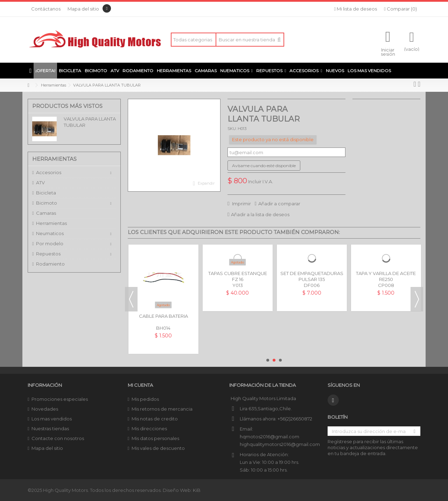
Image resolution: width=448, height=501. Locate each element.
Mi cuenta (140, 385)
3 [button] (280, 360)
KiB (197, 490)
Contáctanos (46, 9)
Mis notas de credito (155, 419)
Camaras (46, 213)
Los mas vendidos (52, 419)
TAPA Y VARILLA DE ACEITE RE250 (386, 276)
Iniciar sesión (388, 52)
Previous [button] (131, 299)
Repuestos (48, 254)
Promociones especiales (60, 399)
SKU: (232, 129)
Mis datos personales (155, 438)
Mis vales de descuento (158, 448)
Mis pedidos (145, 399)
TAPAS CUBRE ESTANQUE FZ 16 (238, 276)
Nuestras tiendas (50, 428)
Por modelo (50, 243)
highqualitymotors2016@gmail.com (280, 444)
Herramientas (51, 223)
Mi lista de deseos (356, 9)
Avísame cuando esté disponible (264, 166)
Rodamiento (50, 264)
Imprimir (241, 204)
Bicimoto (47, 203)
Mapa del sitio (83, 9)
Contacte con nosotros (58, 438)
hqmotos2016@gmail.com (269, 437)
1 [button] (268, 360)
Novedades (45, 409)
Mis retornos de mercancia (162, 409)
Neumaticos (50, 233)
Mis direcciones (149, 428)
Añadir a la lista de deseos (260, 214)
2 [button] (274, 360)
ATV (40, 183)
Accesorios (49, 172)
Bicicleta (46, 193)
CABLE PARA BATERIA (163, 316)
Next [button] (417, 299)
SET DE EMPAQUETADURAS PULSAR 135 (312, 276)
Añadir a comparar (279, 204)
